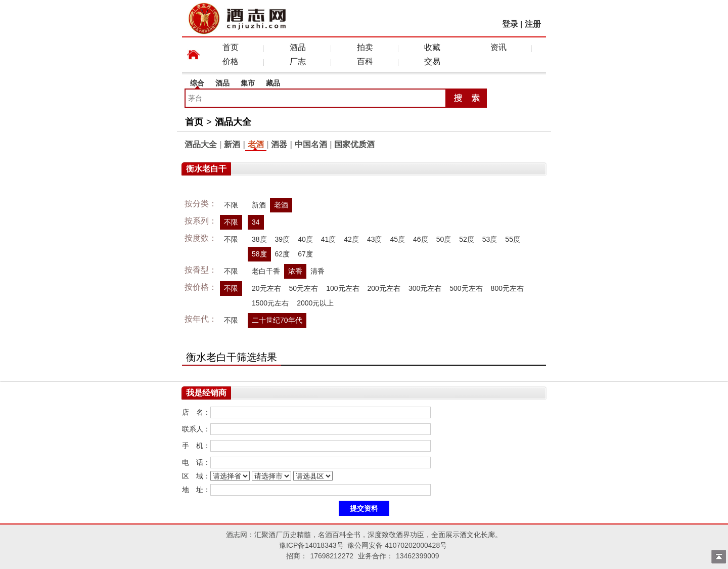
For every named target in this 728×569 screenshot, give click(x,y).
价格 (231, 61)
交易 (432, 61)
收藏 (432, 47)
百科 (365, 61)
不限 (231, 205)
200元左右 (384, 288)
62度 (283, 254)
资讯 (498, 47)
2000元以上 (315, 303)
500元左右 (466, 288)
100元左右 (343, 288)
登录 (510, 24)
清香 (317, 271)
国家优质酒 (354, 144)
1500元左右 (270, 303)
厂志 (298, 61)
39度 (283, 239)
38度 (259, 239)
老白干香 (266, 271)
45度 (397, 239)
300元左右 (425, 288)
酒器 (279, 144)
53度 (490, 239)
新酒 (232, 144)
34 (256, 222)
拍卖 (365, 47)
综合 (197, 83)
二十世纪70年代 (277, 320)
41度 (329, 239)
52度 (467, 239)
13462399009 (418, 556)
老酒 (256, 144)
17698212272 (332, 556)
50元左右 (304, 288)
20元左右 (266, 288)
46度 (421, 239)
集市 (248, 83)
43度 (375, 239)
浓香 (295, 271)
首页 (231, 47)
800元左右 (507, 288)
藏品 (273, 83)
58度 (259, 254)
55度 (513, 239)
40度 (305, 239)
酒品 (298, 47)
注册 (533, 24)
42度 (351, 239)
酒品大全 (233, 122)
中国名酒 (311, 144)
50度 (444, 239)
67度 (305, 254)
